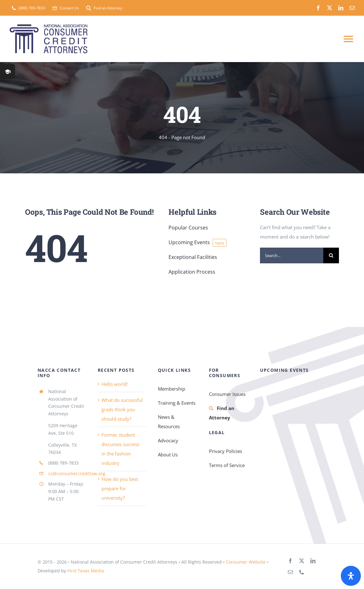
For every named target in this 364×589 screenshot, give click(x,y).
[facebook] (318, 8)
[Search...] (292, 255)
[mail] (352, 8)
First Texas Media (86, 571)
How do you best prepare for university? (120, 488)
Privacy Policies (226, 451)
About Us (168, 455)
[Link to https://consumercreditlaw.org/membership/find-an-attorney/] (211, 408)
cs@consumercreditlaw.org (77, 473)
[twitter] (330, 8)
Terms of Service (227, 465)
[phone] (302, 572)
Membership (172, 389)
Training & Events (177, 403)
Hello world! (115, 384)
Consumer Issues (227, 394)
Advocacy (168, 440)
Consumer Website (246, 562)
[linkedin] (341, 8)
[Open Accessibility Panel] (351, 576)
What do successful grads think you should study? (122, 409)
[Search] (331, 255)
